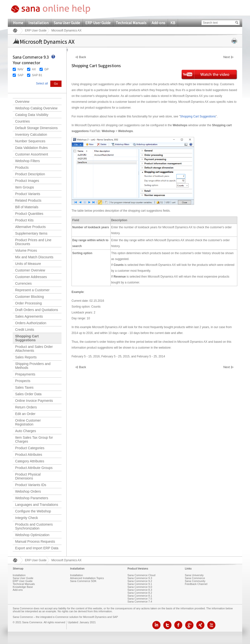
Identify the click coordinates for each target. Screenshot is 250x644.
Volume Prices (26, 250)
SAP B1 (37, 75)
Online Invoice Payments (34, 401)
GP (47, 69)
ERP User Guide (98, 23)
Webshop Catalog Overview (36, 108)
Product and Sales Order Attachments (34, 349)
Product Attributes (29, 455)
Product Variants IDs (31, 485)
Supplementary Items (31, 233)
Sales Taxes (24, 387)
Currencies (23, 283)
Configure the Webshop (33, 511)
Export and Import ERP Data (37, 548)
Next (227, 57)
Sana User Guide (67, 23)
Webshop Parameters (32, 498)
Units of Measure (28, 264)
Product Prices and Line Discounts (33, 242)
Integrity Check (26, 518)
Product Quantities (29, 214)
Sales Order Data (28, 394)
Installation (38, 23)
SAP (21, 75)
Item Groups (25, 187)
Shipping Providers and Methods (33, 366)
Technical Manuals (131, 23)
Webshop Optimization (32, 535)
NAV (21, 69)
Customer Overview (30, 270)
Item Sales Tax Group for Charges (34, 439)
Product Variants (28, 194)
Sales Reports (26, 357)
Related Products (28, 200)
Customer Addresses (31, 277)
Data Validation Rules (31, 148)
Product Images (27, 181)
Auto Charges (26, 431)
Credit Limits (25, 330)
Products (22, 167)
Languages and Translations (37, 505)
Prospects (23, 381)
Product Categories (30, 448)
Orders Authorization (31, 323)
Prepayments (25, 374)
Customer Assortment (32, 154)
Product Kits (24, 220)
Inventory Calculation (31, 135)
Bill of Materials (27, 207)
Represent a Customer (32, 290)
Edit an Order (25, 414)
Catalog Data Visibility (32, 115)
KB (173, 23)
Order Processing (28, 303)
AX (34, 69)
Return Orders (26, 407)
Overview (22, 102)
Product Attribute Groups (34, 468)
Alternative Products (30, 227)
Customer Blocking (30, 297)
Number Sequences (30, 141)
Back (83, 57)
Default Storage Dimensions (36, 128)
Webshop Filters (27, 161)
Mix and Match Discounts (34, 257)
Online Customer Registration (28, 422)
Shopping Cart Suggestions (27, 338)
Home (18, 23)
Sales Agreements (29, 316)
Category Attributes (30, 461)
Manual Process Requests (35, 541)
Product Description (30, 174)
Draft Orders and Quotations (37, 310)
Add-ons (158, 23)
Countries (22, 121)
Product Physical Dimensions (28, 476)
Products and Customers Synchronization (34, 526)
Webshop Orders (28, 491)
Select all (42, 83)
